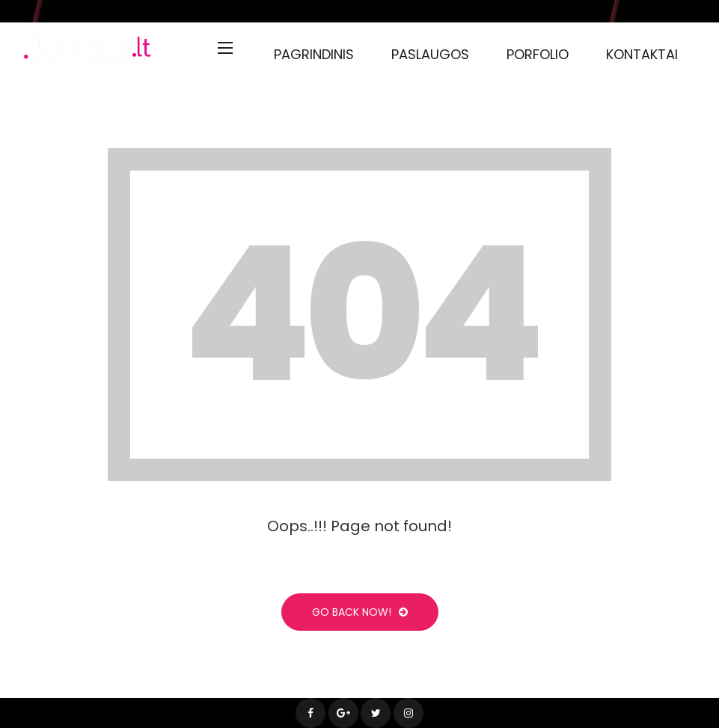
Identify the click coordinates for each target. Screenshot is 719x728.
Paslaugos (430, 54)
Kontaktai (642, 54)
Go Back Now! (360, 612)
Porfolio (538, 54)
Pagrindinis (314, 54)
